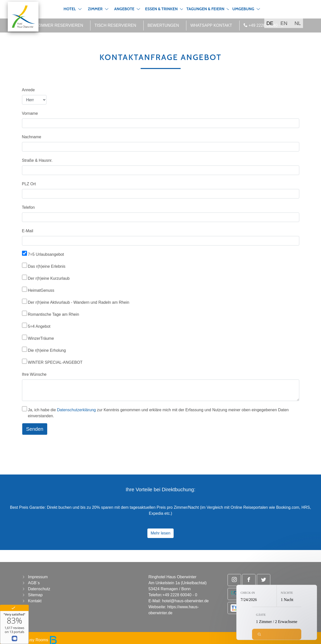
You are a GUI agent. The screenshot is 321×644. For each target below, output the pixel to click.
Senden (35, 429)
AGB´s (34, 583)
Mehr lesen (160, 533)
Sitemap (35, 595)
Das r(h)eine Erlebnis (47, 266)
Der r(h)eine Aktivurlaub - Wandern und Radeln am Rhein (79, 302)
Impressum (38, 577)
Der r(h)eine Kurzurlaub (49, 278)
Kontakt (35, 601)
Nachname (32, 137)
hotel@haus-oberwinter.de (185, 601)
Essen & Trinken (161, 9)
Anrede (28, 90)
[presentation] (60, 449)
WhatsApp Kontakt (211, 25)
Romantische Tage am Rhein (54, 314)
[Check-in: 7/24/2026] (257, 596)
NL (298, 23)
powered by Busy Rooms (30, 640)
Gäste (261, 615)
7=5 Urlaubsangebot (46, 254)
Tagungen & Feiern (205, 9)
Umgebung (243, 9)
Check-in (248, 593)
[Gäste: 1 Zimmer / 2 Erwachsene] (277, 618)
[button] (80, 9)
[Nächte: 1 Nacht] (297, 596)
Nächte (287, 593)
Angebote (124, 9)
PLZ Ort (29, 184)
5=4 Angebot (39, 326)
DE (270, 23)
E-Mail (28, 231)
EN (284, 23)
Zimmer (95, 9)
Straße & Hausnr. (37, 160)
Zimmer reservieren (60, 25)
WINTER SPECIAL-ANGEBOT (55, 362)
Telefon (28, 207)
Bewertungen (163, 25)
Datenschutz (39, 589)
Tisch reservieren (115, 25)
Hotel (70, 9)
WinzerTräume (41, 338)
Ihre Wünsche (34, 374)
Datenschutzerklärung (76, 410)
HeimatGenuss (41, 290)
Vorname (30, 113)
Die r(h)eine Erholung (47, 350)
